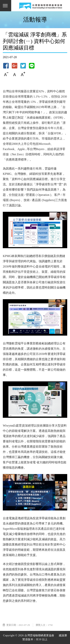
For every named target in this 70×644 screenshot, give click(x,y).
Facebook (6, 66)
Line (32, 66)
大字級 (23, 74)
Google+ (15, 66)
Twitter (23, 66)
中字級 (14, 74)
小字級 (6, 74)
